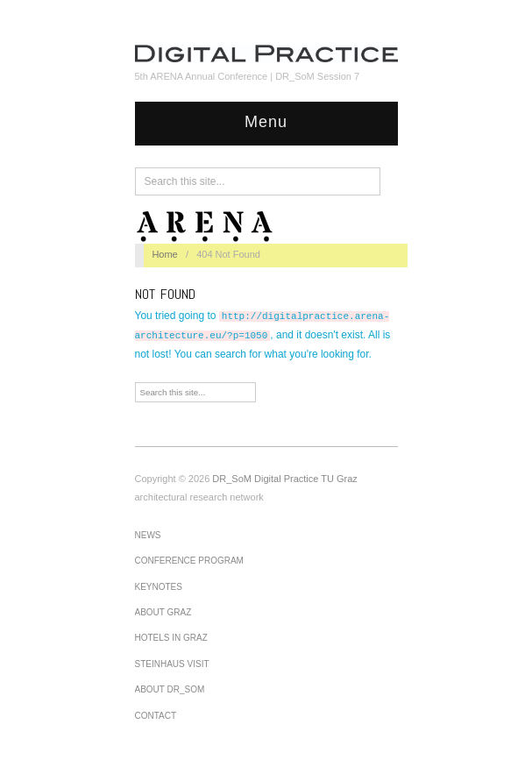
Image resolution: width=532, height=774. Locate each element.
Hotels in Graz (171, 638)
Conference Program (189, 561)
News (148, 535)
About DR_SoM (170, 689)
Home (164, 254)
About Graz (163, 612)
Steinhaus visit (172, 664)
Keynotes (159, 587)
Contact (156, 716)
